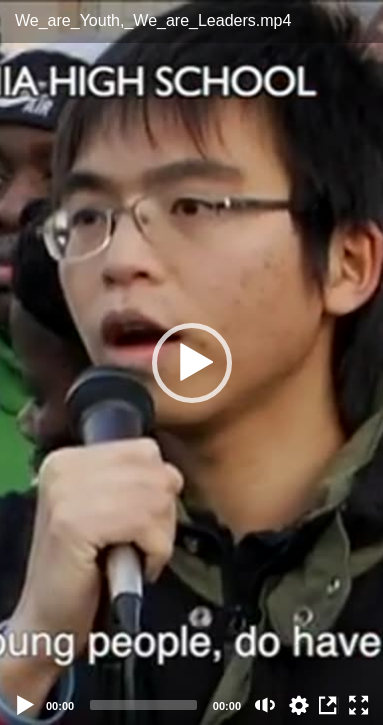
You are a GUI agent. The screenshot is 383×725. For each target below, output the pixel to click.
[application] (191, 362)
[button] (192, 363)
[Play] (26, 705)
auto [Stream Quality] (299, 705)
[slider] (143, 705)
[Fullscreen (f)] (359, 705)
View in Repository (329, 705)
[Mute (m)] (265, 705)
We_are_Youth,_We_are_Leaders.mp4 (153, 20)
